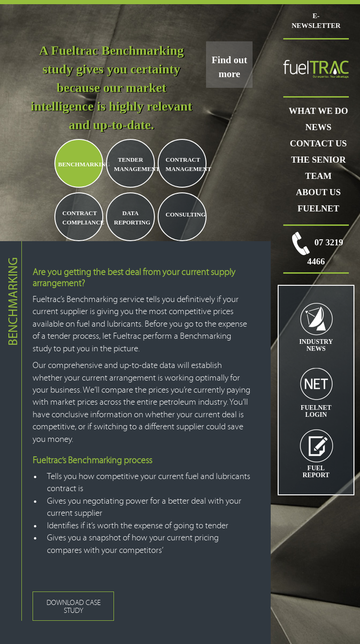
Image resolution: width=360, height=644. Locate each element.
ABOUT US (318, 192)
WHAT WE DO (319, 111)
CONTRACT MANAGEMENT (186, 164)
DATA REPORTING (132, 218)
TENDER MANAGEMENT (134, 164)
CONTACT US (318, 143)
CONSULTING (186, 214)
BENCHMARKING (80, 164)
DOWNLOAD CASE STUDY (73, 607)
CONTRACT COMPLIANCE (82, 218)
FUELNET (319, 208)
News (319, 127)
